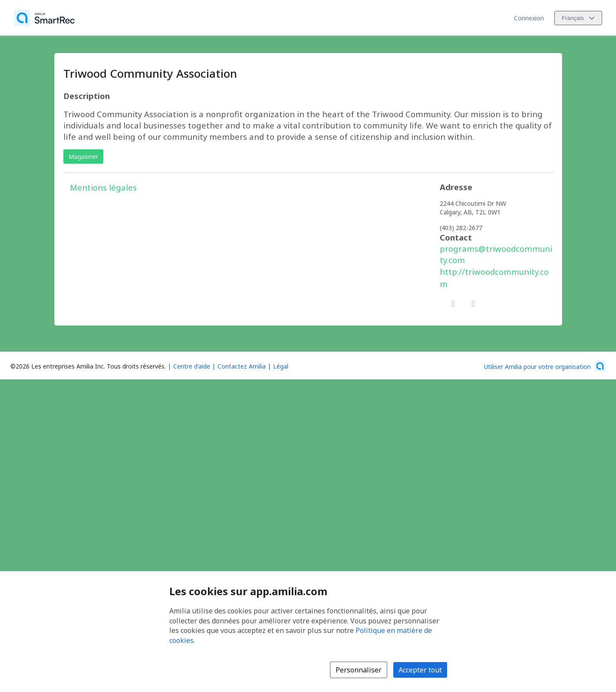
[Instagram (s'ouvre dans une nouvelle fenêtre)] (473, 302)
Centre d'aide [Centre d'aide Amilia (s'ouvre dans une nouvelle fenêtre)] (192, 366)
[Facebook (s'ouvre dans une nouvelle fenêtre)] (453, 302)
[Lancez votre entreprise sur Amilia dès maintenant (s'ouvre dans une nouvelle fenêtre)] (545, 366)
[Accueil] (44, 18)
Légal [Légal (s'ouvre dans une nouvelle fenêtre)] (281, 366)
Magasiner (83, 157)
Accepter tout (420, 670)
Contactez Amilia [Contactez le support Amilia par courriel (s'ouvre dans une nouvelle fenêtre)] (242, 366)
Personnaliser (359, 670)
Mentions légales (103, 187)
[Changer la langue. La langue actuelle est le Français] (578, 18)
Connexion (529, 18)
